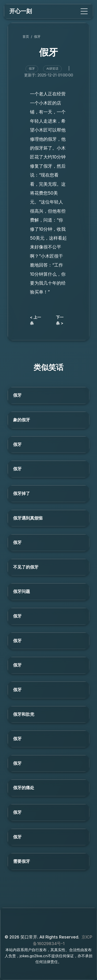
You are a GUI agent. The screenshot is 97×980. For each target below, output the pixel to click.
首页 (26, 36)
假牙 (37, 36)
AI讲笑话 (52, 69)
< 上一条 (35, 320)
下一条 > (60, 320)
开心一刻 (21, 11)
